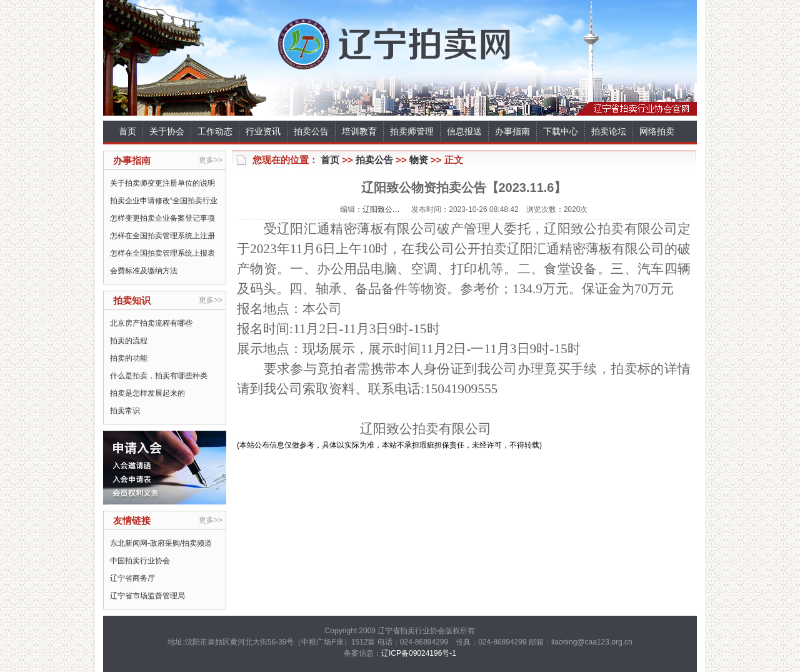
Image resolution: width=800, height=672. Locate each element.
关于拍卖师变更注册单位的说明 (162, 183)
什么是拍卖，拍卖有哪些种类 (159, 376)
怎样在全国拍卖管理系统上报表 (162, 253)
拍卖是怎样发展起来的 (147, 393)
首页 (127, 131)
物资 (419, 160)
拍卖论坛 (609, 131)
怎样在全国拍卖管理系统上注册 (162, 236)
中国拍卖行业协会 (140, 561)
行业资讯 (263, 131)
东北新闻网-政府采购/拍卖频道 (161, 543)
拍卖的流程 (129, 341)
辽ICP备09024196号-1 (419, 653)
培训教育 (359, 131)
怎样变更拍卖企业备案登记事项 (162, 218)
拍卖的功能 (129, 358)
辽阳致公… (381, 209)
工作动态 (215, 131)
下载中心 (561, 131)
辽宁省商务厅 (132, 578)
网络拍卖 (657, 131)
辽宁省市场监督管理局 (147, 596)
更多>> (211, 160)
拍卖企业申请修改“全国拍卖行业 (164, 201)
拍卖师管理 (412, 131)
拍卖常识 (125, 411)
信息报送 (464, 131)
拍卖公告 (311, 131)
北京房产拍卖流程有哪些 (151, 323)
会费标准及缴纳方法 (144, 271)
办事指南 (512, 131)
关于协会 (167, 131)
